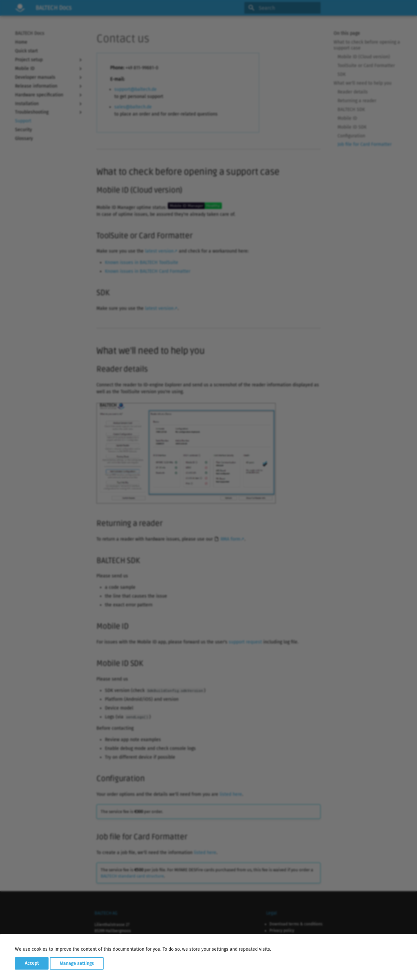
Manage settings (77, 963)
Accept (32, 963)
